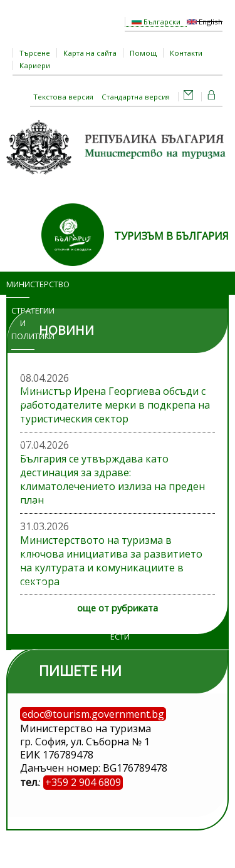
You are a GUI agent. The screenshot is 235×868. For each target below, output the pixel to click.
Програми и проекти (23, 402)
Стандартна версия (136, 97)
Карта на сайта (90, 53)
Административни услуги (28, 447)
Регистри (23, 610)
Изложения (23, 532)
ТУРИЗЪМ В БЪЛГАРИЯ (171, 236)
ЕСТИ (120, 636)
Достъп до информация (23, 493)
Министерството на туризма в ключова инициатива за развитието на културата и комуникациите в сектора (111, 561)
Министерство (18, 284)
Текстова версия (63, 97)
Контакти (186, 53)
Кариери (35, 65)
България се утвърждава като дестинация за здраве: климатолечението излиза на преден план (112, 479)
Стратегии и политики (23, 324)
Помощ (143, 53)
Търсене (35, 53)
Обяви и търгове (20, 571)
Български (156, 22)
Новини (23, 362)
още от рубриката (118, 608)
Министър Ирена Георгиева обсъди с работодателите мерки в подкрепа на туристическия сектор (115, 405)
